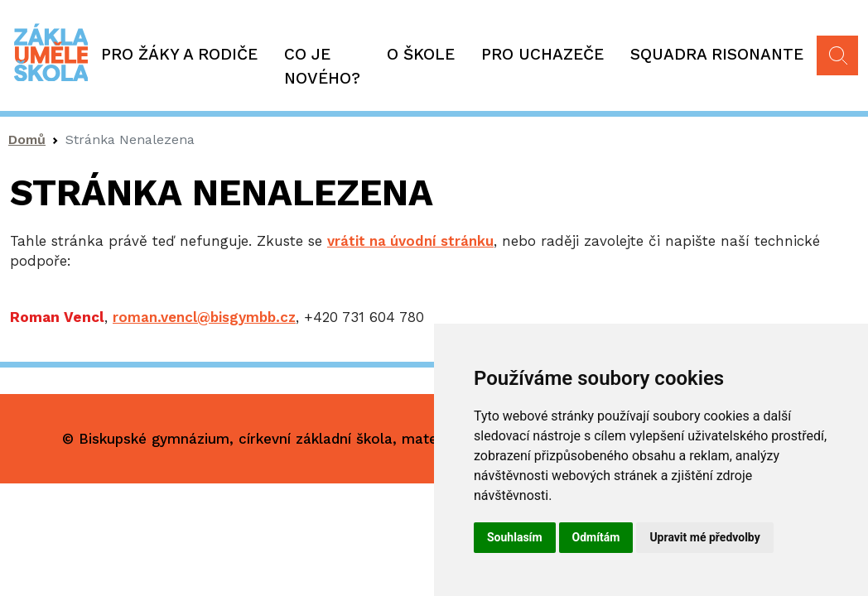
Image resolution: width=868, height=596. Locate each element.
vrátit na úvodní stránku (410, 241)
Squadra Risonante (717, 54)
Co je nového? (322, 66)
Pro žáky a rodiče (179, 54)
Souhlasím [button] (515, 537)
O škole (421, 54)
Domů (27, 139)
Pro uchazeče (542, 54)
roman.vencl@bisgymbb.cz (204, 317)
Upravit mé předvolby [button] (704, 537)
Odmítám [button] (596, 537)
